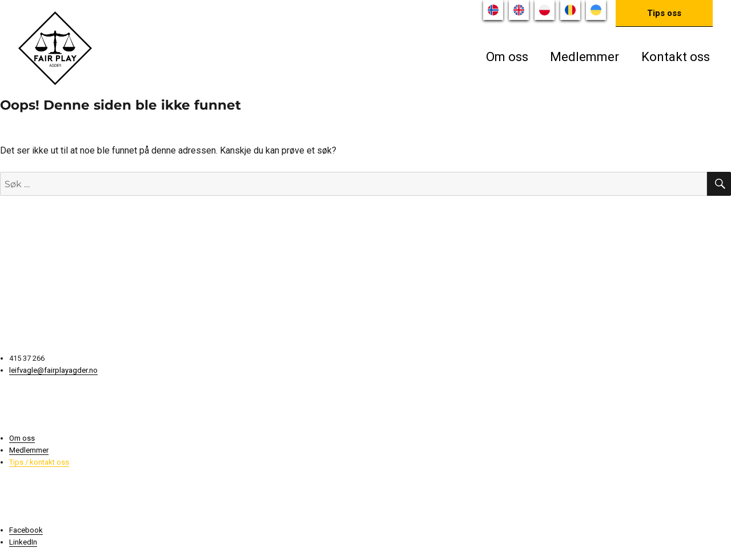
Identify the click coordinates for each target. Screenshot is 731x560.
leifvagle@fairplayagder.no (53, 370)
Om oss (507, 57)
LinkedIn (23, 542)
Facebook (26, 530)
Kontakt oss (676, 57)
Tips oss (664, 13)
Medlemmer (585, 57)
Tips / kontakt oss (39, 462)
